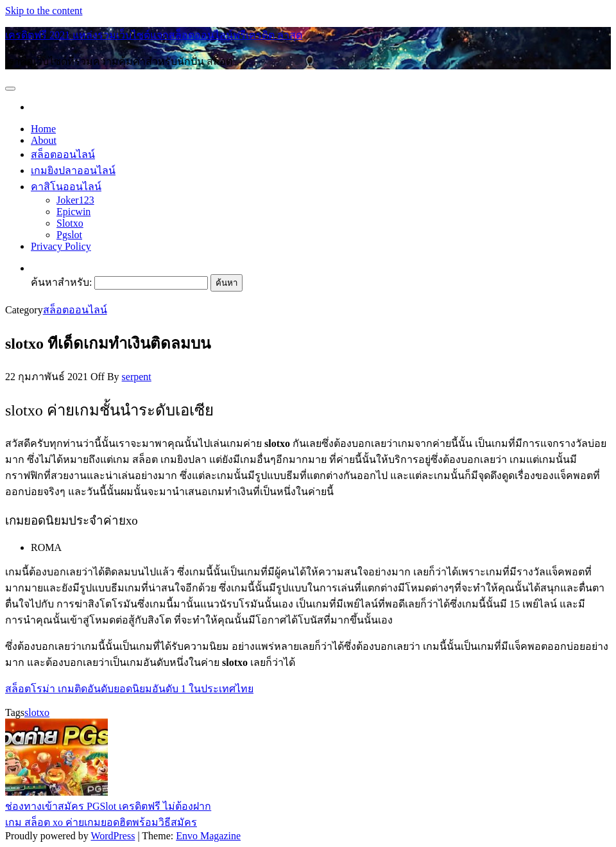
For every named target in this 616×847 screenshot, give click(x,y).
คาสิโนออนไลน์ (66, 187)
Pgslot (69, 235)
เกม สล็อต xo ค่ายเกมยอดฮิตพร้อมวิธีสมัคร (101, 822)
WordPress (113, 836)
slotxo (37, 712)
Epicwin (73, 212)
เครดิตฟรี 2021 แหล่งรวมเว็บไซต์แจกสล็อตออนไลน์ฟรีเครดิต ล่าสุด (154, 35)
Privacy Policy (61, 246)
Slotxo (70, 223)
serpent (137, 377)
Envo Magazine (208, 836)
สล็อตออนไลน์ (63, 154)
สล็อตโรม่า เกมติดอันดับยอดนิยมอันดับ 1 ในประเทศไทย (129, 689)
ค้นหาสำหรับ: (61, 282)
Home (43, 129)
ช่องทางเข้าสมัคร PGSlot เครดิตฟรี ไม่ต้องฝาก (108, 806)
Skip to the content (44, 11)
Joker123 (75, 200)
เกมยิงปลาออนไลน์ (73, 170)
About (44, 140)
